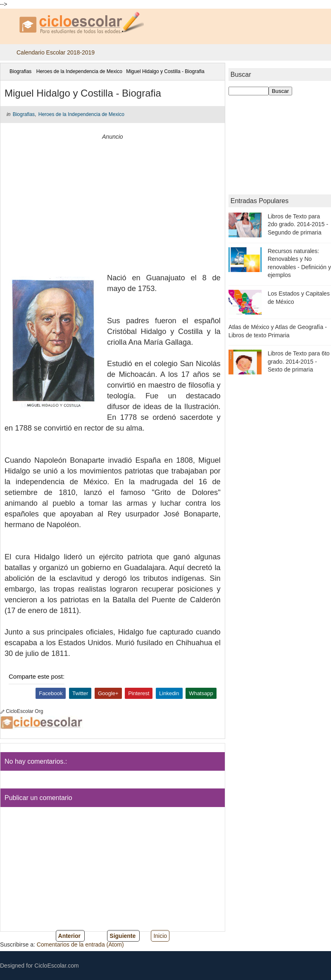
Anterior (69, 936)
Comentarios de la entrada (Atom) (80, 944)
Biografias (20, 71)
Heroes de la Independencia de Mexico (79, 71)
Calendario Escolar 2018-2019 (56, 52)
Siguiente (123, 936)
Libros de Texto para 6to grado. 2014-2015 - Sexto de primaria (299, 361)
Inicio (160, 936)
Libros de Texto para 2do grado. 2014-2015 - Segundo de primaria (298, 224)
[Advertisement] (113, 200)
